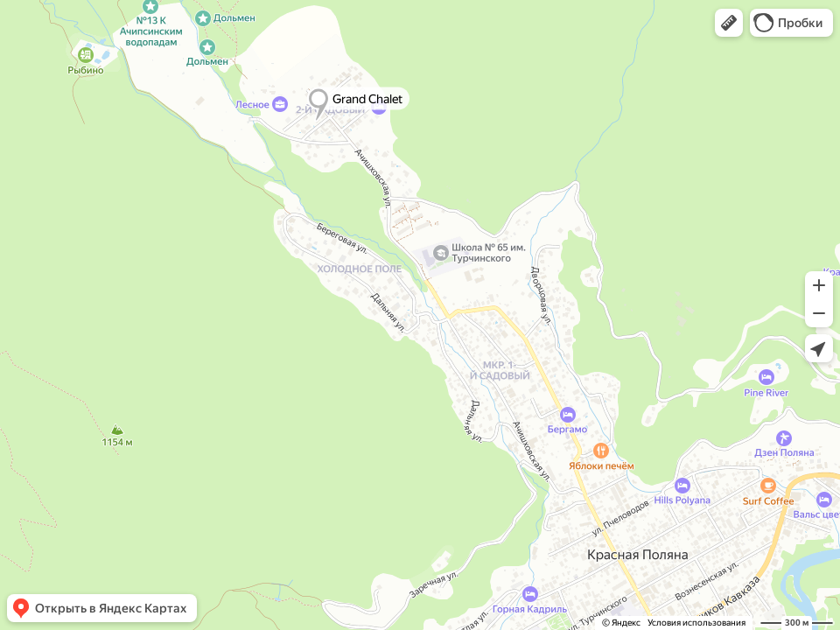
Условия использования (696, 623)
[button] (729, 23)
